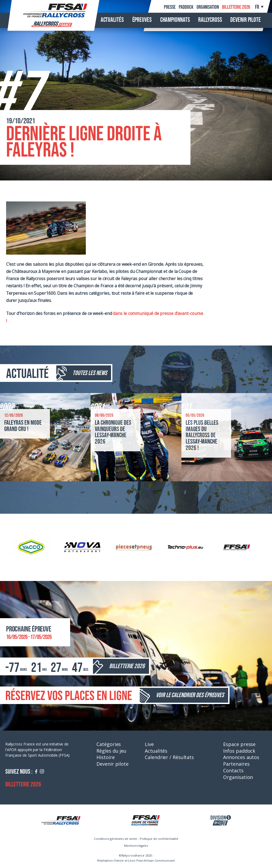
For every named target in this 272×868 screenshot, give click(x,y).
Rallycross (210, 20)
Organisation (208, 7)
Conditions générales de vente (115, 839)
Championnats (175, 20)
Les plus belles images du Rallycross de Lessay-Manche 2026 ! (202, 435)
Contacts (233, 770)
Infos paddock (239, 751)
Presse (170, 7)
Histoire (105, 757)
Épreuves (142, 20)
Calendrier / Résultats (169, 757)
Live (149, 744)
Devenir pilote (246, 20)
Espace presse (239, 744)
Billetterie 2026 (236, 7)
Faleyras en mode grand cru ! (23, 426)
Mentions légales (136, 846)
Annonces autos (241, 757)
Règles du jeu (111, 751)
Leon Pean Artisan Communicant (151, 860)
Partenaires (236, 764)
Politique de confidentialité (159, 839)
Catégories (109, 744)
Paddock (186, 7)
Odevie (118, 860)
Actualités (112, 20)
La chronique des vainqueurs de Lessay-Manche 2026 (113, 432)
